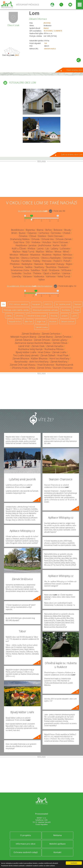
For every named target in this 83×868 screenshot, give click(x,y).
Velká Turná (64, 276)
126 (45, 43)
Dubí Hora (19, 242)
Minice (58, 252)
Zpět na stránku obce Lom (72, 154)
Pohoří (67, 261)
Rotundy (54, 316)
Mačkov (17, 252)
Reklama (57, 835)
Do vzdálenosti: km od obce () (30, 286)
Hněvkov (36, 242)
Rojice (69, 264)
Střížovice (66, 270)
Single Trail (41, 322)
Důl (28, 242)
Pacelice (15, 261)
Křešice (31, 248)
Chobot (67, 233)
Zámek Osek (38, 346)
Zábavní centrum (67, 322)
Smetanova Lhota (20, 270)
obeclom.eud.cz (50, 49)
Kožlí (64, 245)
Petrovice (47, 261)
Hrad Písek (63, 355)
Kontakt (57, 852)
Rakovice (39, 264)
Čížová (33, 236)
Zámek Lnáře (59, 352)
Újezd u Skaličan (52, 273)
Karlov (56, 245)
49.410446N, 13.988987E (53, 31)
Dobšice (42, 236)
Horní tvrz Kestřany (59, 358)
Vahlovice (51, 276)
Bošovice (58, 230)
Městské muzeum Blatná (23, 337)
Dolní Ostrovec (55, 236)
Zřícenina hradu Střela (23, 368)
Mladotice (35, 255)
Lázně (74, 316)
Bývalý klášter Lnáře (26, 352)
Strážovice (54, 270)
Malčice (40, 252)
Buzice (22, 233)
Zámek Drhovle (42, 340)
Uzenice (66, 273)
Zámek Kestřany (59, 362)
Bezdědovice (17, 230)
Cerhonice (44, 233)
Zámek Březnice (21, 358)
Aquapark (36, 304)
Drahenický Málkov (20, 239)
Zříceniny (19, 316)
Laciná (40, 248)
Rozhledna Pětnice (54, 349)
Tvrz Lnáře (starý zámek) (26, 355)
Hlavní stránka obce (74, 70)
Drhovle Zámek (64, 239)
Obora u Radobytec (51, 258)
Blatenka (30, 230)
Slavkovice (63, 267)
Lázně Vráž (24, 346)
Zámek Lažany (59, 340)
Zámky (9, 316)
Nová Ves (14, 258)
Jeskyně (65, 316)
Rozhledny (66, 310)
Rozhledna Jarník (65, 365)
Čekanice (32, 233)
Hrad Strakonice (46, 365)
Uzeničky (16, 276)
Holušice (47, 242)
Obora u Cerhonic (30, 258)
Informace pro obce (26, 844)
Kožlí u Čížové (19, 248)
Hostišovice (21, 245)
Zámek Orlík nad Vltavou (23, 365)
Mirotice (14, 255)
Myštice (57, 255)
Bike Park (29, 322)
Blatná (46, 28)
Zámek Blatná (45, 337)
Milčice (49, 252)
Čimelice (23, 236)
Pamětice (26, 261)
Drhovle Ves (48, 239)
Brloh (14, 233)
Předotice (15, 264)
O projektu (26, 835)
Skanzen (78, 304)
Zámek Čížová (60, 343)
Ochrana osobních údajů (26, 852)
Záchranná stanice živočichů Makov (33, 343)
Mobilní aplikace (57, 844)
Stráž (44, 270)
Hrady (77, 310)
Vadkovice (39, 276)
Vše (3, 304)
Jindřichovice (45, 245)
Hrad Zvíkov (44, 352)
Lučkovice (65, 248)
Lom (34, 13)
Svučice (27, 273)
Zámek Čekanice (24, 340)
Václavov (27, 276)
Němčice (67, 255)
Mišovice (24, 255)
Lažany (54, 248)
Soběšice (35, 270)
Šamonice (18, 267)
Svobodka (16, 273)
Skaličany (39, 267)
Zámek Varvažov (55, 346)
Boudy (68, 230)
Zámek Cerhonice (51, 334)
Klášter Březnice (39, 358)
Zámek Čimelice (63, 337)
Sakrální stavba (42, 327)
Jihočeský (47, 23)
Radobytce (27, 264)
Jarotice (33, 245)
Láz (47, 248)
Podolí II (58, 261)
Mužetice (47, 255)
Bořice (49, 230)
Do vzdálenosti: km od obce (33, 211)
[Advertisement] (41, 180)
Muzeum (53, 322)
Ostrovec (67, 258)
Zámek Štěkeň (48, 355)
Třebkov (37, 273)
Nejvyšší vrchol (15, 322)
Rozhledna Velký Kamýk (30, 349)
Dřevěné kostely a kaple (37, 316)
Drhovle (35, 239)
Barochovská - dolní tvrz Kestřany (31, 362)
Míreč (17, 55)
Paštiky (37, 261)
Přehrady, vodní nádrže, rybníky (16, 310)
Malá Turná (28, 252)
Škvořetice (51, 267)
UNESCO (48, 304)
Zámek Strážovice (31, 334)
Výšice (42, 280)
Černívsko (56, 233)
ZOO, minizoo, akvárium (19, 304)
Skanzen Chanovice (63, 368)
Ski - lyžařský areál (63, 304)
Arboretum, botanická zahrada (45, 310)
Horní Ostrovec (60, 242)
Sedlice (29, 267)
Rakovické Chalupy (55, 264)
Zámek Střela (44, 368)
